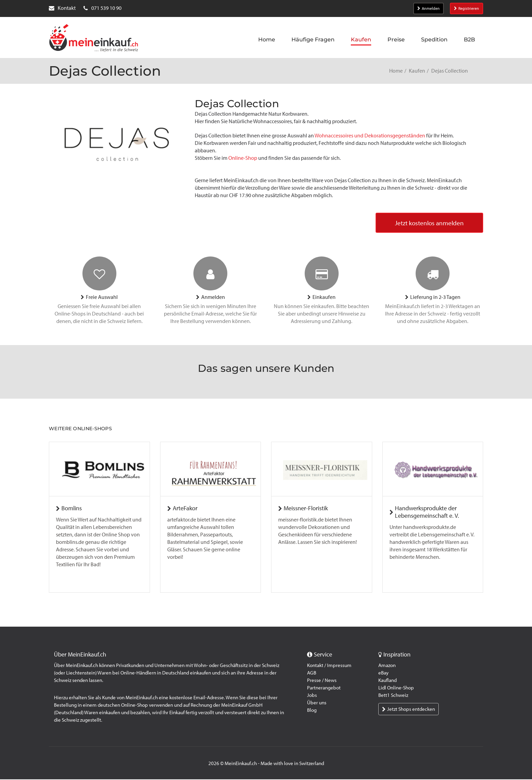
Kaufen (417, 71)
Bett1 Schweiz (393, 696)
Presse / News (322, 681)
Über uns (317, 703)
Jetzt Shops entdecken (408, 710)
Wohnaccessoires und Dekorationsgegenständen (370, 136)
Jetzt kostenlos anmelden (428, 223)
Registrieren (467, 8)
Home (396, 71)
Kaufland (387, 681)
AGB (312, 673)
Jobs (312, 696)
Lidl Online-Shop (396, 688)
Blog (312, 711)
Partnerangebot (324, 688)
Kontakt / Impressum (329, 666)
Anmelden (429, 8)
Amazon (387, 666)
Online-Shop (243, 158)
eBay (383, 673)
